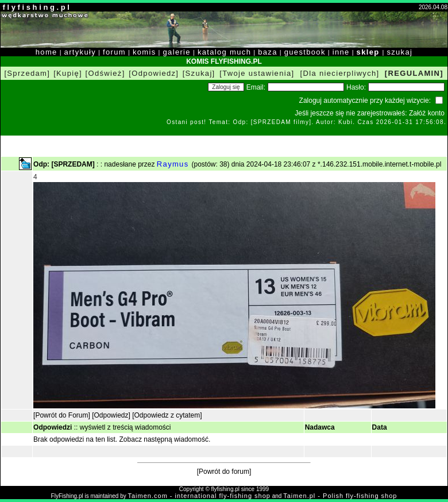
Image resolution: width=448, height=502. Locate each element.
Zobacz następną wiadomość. (165, 439)
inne (341, 52)
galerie (177, 52)
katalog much (224, 52)
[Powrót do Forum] (62, 415)
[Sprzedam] (27, 73)
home (47, 52)
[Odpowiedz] (154, 73)
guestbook (305, 52)
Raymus (174, 164)
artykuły (80, 52)
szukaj (399, 52)
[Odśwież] (105, 73)
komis (144, 52)
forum (114, 52)
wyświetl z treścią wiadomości (125, 427)
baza (268, 52)
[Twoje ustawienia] (257, 73)
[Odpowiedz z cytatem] (167, 415)
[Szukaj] (199, 73)
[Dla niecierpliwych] (340, 73)
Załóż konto (427, 113)
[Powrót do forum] (224, 472)
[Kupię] (68, 73)
